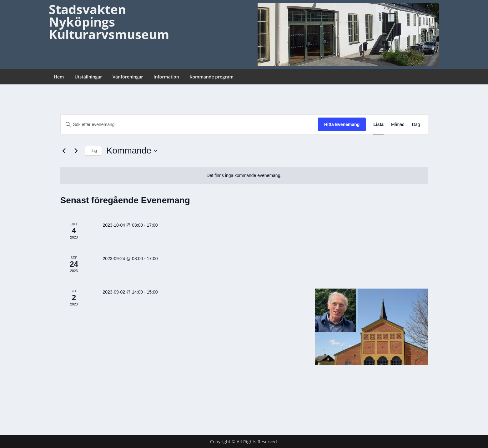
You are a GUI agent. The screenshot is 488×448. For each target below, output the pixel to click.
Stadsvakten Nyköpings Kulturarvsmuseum (109, 22)
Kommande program (212, 77)
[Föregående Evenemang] (64, 151)
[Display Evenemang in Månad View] (398, 125)
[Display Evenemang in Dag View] (416, 125)
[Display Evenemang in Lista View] (378, 125)
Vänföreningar (128, 77)
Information (166, 77)
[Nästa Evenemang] (76, 151)
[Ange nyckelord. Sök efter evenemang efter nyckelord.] (189, 125)
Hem (59, 77)
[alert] (244, 176)
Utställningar (88, 77)
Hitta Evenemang (342, 124)
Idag (93, 151)
